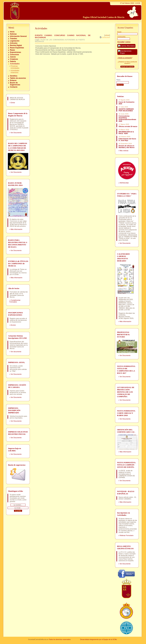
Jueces (13, 57)
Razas (12, 50)
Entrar (13, 103)
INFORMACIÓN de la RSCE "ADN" (126, 133)
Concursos (14, 55)
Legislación (15, 41)
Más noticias (124, 151)
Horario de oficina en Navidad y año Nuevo (127, 147)
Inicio (12, 32)
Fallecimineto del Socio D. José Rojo (127, 140)
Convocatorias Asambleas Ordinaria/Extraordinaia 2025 (127, 119)
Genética (14, 76)
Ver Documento (16, 133)
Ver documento (16, 352)
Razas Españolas (17, 48)
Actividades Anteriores (15, 72)
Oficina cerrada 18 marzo (128, 126)
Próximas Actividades (15, 67)
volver (107, 35)
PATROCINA (124, 183)
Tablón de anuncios (18, 78)
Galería (13, 61)
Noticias (13, 34)
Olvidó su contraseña (125, 58)
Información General (18, 36)
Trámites (13, 39)
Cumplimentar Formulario (15, 301)
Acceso (13, 325)
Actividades (15, 64)
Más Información (16, 229)
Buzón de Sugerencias (15, 84)
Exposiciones (15, 52)
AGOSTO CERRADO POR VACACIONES (126, 110)
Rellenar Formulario (127, 535)
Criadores (14, 59)
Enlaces (13, 80)
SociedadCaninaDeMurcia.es (38, 639)
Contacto (14, 87)
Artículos (14, 43)
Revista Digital (16, 45)
